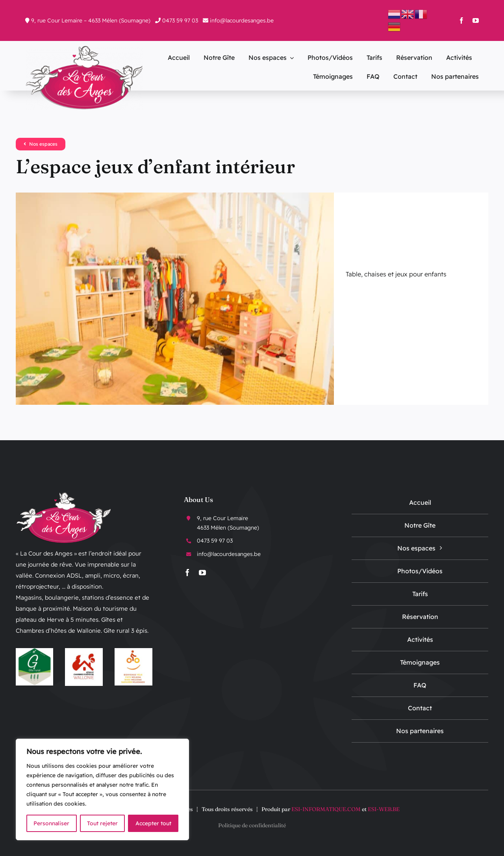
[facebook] (461, 20)
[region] (102, 789)
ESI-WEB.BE (384, 809)
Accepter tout (153, 823)
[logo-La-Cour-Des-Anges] (84, 48)
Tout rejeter (102, 823)
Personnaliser (51, 823)
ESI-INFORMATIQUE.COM (326, 809)
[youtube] (476, 20)
